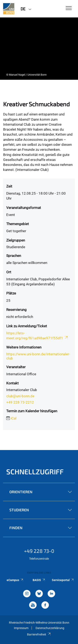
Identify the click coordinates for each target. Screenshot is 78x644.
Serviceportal (63, 580)
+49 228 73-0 (39, 551)
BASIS (39, 580)
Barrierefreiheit (39, 634)
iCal (14, 418)
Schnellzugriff (35, 472)
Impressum (21, 628)
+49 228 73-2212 (20, 402)
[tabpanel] (39, 49)
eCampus (15, 580)
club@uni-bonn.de (20, 396)
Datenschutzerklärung (50, 628)
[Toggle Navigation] (69, 8)
